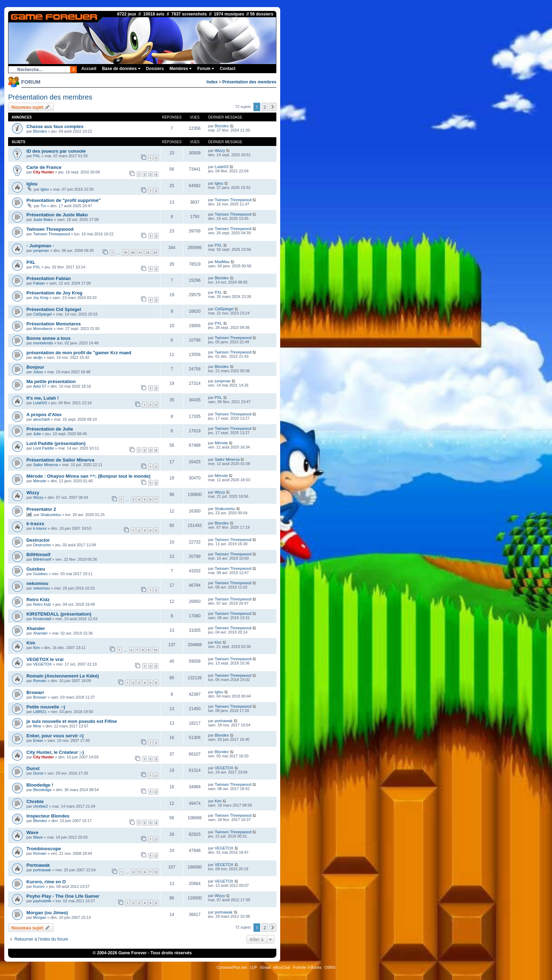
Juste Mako (43, 219)
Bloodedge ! (40, 785)
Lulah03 (222, 167)
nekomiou (37, 583)
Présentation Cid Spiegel (54, 309)
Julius (38, 372)
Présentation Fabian (49, 278)
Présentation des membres (249, 82)
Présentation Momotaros (54, 324)
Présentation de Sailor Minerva (60, 460)
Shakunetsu (51, 515)
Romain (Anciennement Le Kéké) (63, 676)
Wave (32, 832)
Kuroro (39, 886)
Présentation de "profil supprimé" (64, 200)
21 (140, 252)
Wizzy (220, 151)
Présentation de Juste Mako (57, 215)
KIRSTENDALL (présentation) (59, 614)
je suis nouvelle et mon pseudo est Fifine (72, 721)
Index (212, 82)
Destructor (38, 540)
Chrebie (35, 801)
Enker (38, 740)
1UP (253, 967)
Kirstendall (42, 619)
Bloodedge (42, 790)
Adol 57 (40, 386)
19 (125, 252)
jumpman (41, 250)
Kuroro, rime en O (46, 882)
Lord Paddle (43, 448)
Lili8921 (40, 712)
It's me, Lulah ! (43, 398)
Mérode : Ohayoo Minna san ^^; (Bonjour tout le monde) (88, 476)
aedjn (38, 357)
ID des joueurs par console (56, 151)
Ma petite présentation (51, 381)
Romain (40, 681)
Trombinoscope (44, 849)
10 (155, 650)
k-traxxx (35, 524)
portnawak (224, 721)
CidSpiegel (42, 314)
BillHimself (38, 555)
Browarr (35, 692)
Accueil (89, 69)
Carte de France (44, 167)
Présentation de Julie (50, 429)
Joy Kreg (41, 298)
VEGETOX (42, 664)
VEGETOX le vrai (45, 659)
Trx (43, 206)
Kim (31, 643)
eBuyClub (282, 967)
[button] (273, 107)
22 (148, 252)
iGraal (265, 967)
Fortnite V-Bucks (308, 967)
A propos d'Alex (44, 415)
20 (133, 252)
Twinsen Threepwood (233, 200)
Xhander (36, 628)
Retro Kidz (38, 600)
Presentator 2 (41, 509)
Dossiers (155, 69)
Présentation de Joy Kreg (54, 293)
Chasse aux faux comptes (55, 126)
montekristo (43, 343)
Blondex (40, 131)
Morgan (40, 917)
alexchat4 (41, 419)
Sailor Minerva (45, 465)
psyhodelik (42, 901)
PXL (37, 156)
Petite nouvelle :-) (46, 707)
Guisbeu (36, 569)
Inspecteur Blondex (48, 816)
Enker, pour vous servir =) (55, 736)
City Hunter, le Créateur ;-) (55, 752)
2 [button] (265, 107)
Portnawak (38, 865)
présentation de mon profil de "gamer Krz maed (79, 353)
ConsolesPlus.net (232, 967)
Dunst (33, 768)
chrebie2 (40, 806)
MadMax (222, 262)
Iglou (32, 184)
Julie (37, 434)
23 (155, 252)
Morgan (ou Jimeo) (47, 913)
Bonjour (35, 367)
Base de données (121, 69)
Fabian (39, 283)
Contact (228, 69)
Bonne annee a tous (48, 338)
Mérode (221, 443)
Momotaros (43, 329)
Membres (180, 69)
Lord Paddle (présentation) (56, 443)
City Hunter (43, 172)
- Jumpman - (40, 246)
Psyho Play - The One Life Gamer (63, 896)
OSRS (330, 967)
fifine (37, 726)
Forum (206, 69)
